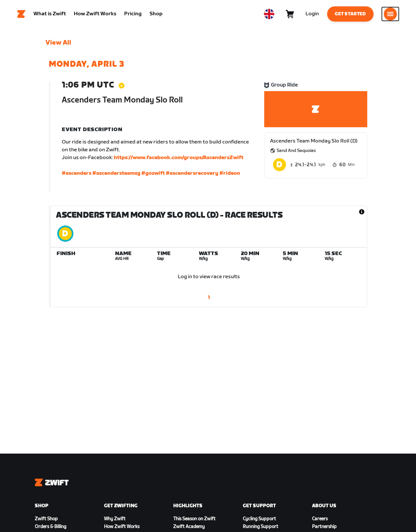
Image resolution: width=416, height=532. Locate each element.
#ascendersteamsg (116, 175)
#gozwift (153, 175)
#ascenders (77, 175)
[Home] (21, 15)
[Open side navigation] (390, 15)
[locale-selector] (269, 15)
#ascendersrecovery (192, 175)
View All (58, 44)
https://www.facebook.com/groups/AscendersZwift (179, 159)
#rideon (230, 175)
